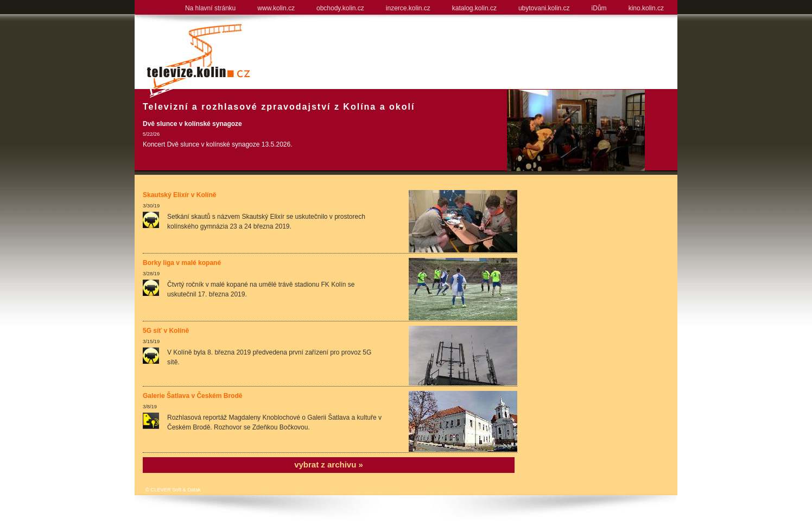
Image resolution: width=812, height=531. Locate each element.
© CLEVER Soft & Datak (173, 490)
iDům (599, 8)
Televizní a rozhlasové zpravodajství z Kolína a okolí (279, 107)
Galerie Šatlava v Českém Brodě (192, 396)
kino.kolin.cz (646, 8)
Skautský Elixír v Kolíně (179, 195)
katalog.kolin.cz (474, 8)
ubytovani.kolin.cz (544, 8)
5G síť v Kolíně (166, 331)
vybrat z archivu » (329, 464)
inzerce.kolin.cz (408, 8)
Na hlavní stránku (210, 8)
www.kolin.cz (276, 8)
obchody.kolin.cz (340, 8)
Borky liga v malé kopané (182, 263)
